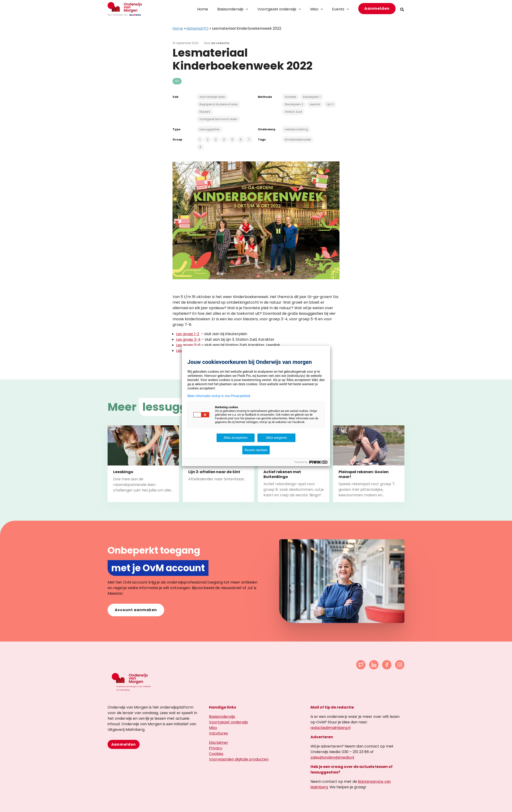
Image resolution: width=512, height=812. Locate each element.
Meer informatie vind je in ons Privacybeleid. (219, 396)
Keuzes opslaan (256, 450)
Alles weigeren (276, 438)
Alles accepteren (235, 438)
